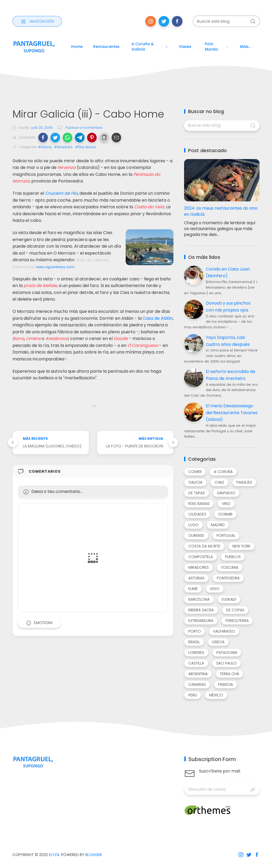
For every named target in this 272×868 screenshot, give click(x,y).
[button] (43, 138)
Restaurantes (106, 47)
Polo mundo (217, 47)
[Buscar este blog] (226, 21)
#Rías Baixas (86, 147)
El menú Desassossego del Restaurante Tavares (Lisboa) (232, 413)
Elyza (54, 855)
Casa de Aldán (158, 318)
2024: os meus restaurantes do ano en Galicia (221, 211)
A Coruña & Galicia (150, 47)
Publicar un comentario (84, 128)
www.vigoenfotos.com (55, 267)
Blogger (94, 855)
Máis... (247, 47)
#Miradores (63, 147)
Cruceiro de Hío (61, 193)
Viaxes (186, 47)
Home (77, 47)
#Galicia (45, 147)
